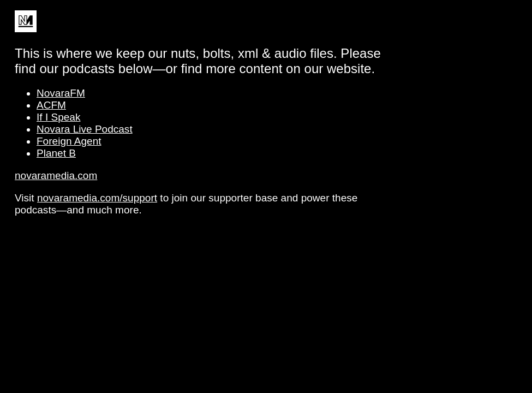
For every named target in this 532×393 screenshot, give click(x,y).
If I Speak (58, 117)
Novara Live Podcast (85, 129)
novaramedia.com (56, 175)
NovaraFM (61, 93)
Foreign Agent (69, 141)
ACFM (51, 105)
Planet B (56, 153)
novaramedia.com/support (97, 198)
